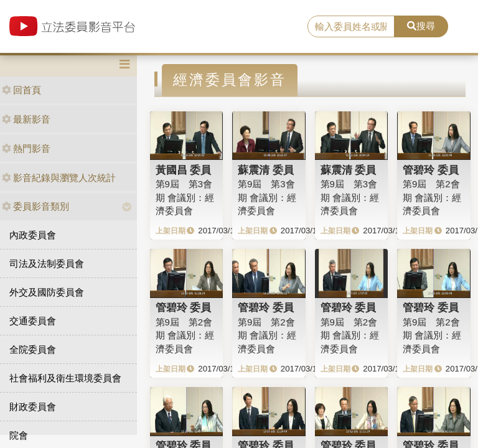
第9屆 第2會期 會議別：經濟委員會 (432, 197)
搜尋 (421, 26)
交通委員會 (33, 321)
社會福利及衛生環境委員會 (65, 378)
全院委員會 (33, 349)
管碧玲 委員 (431, 170)
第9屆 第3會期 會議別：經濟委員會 (185, 197)
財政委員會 (33, 407)
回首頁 (21, 90)
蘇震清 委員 (266, 170)
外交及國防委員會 (47, 292)
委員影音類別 (35, 206)
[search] (351, 27)
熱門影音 (26, 148)
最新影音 (26, 119)
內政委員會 (33, 235)
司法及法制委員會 (47, 264)
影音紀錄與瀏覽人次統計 (59, 178)
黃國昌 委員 (184, 170)
